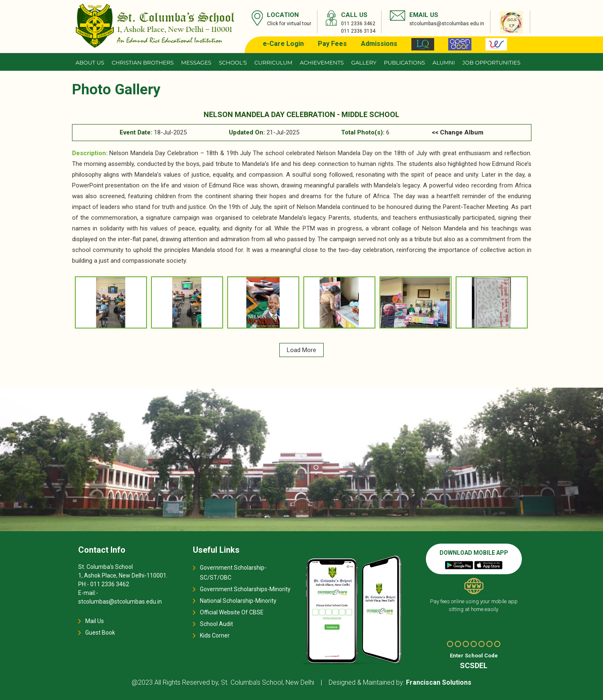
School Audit (216, 624)
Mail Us (95, 621)
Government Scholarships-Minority (245, 589)
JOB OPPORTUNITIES (491, 62)
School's (233, 62)
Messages (196, 62)
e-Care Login (283, 44)
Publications (404, 62)
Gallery (364, 62)
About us (90, 62)
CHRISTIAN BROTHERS (143, 62)
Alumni (444, 62)
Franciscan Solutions (439, 682)
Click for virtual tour (289, 24)
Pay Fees (332, 44)
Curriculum (274, 62)
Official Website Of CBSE (232, 612)
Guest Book (100, 633)
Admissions (379, 44)
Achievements (322, 62)
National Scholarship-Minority (238, 601)
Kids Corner (215, 635)
